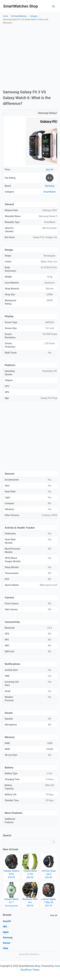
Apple (6, 932)
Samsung (50, 186)
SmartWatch (50, 192)
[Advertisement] (30, 58)
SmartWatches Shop (21, 6)
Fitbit (5, 948)
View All (54, 915)
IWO (5, 927)
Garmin (7, 943)
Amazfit (7, 921)
